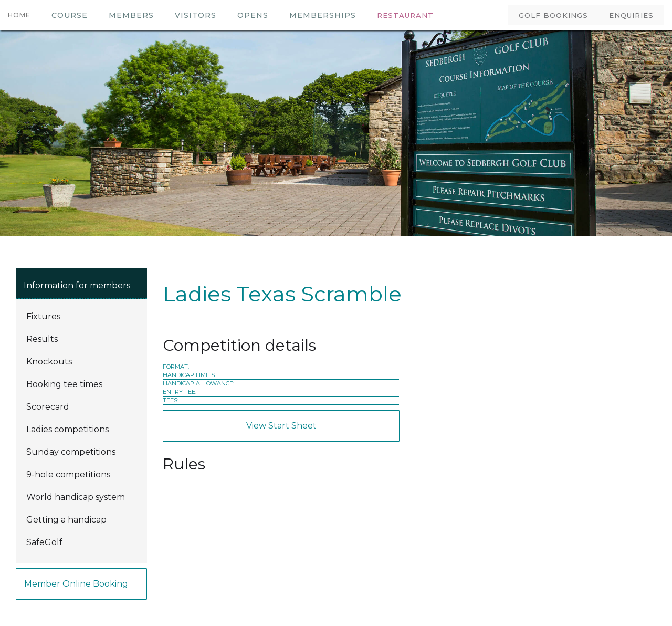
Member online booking (76, 584)
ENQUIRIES (631, 15)
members (131, 15)
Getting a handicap (66, 520)
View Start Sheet (281, 426)
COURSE (70, 15)
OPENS (253, 15)
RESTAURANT (405, 15)
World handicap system (76, 497)
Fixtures (43, 316)
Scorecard (48, 407)
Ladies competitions (67, 429)
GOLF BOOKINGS (553, 15)
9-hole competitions (68, 474)
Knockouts (49, 362)
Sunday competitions (71, 452)
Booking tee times (64, 384)
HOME (19, 15)
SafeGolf (44, 542)
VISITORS (196, 15)
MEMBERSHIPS (323, 15)
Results (42, 339)
